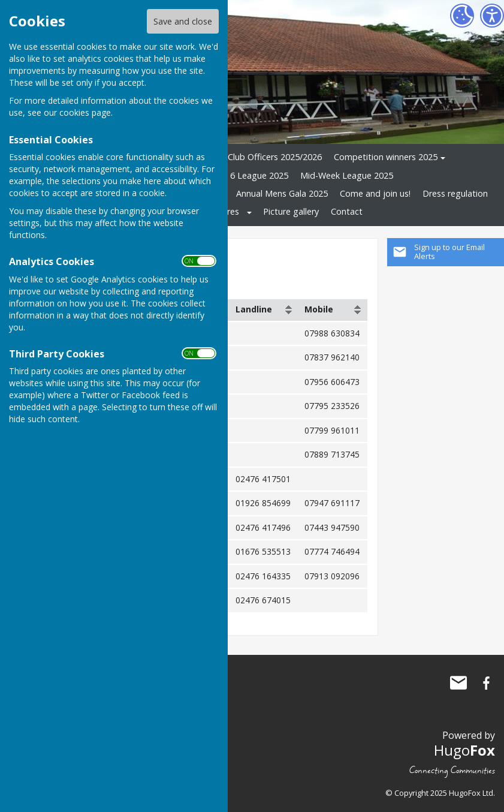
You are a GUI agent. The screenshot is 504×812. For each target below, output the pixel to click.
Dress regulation (455, 193)
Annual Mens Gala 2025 (282, 193)
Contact (347, 211)
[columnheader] (264, 310)
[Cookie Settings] (462, 16)
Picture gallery (291, 211)
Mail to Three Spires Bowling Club (458, 683)
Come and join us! (375, 193)
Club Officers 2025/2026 (275, 157)
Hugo (464, 750)
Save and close (183, 21)
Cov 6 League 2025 (251, 175)
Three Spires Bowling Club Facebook (486, 683)
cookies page (85, 112)
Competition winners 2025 (386, 157)
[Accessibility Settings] (492, 16)
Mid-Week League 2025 (347, 175)
